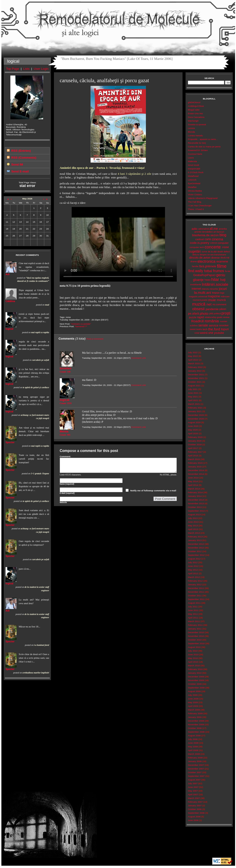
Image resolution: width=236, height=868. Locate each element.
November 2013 (196, 503)
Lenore (191, 128)
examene (222, 262)
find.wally (196, 271)
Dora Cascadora (196, 117)
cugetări (195, 251)
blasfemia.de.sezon (205, 235)
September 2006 (196, 813)
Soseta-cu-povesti (197, 124)
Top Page (13, 69)
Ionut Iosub (193, 165)
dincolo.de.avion (200, 258)
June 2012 (193, 566)
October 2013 (195, 507)
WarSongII (193, 121)
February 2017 (195, 452)
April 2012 (193, 573)
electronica (206, 261)
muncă (221, 300)
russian (224, 321)
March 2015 (194, 459)
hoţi (223, 280)
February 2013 (195, 537)
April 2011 (193, 618)
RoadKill (198, 321)
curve (204, 252)
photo (204, 313)
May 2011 (193, 614)
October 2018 (195, 444)
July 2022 (193, 352)
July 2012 (193, 562)
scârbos (194, 325)
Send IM (17, 165)
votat (197, 333)
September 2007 (196, 776)
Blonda (191, 132)
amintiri (198, 232)
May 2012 (193, 570)
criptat (225, 247)
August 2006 (194, 817)
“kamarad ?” (81, 326)
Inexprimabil (194, 169)
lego (222, 293)
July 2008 (193, 739)
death (220, 252)
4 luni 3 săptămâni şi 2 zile (134, 174)
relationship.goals (213, 317)
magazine (214, 296)
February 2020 (195, 437)
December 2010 (196, 632)
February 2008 (195, 758)
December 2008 (196, 721)
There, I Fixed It (196, 209)
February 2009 (195, 713)
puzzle (193, 317)
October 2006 (195, 809)
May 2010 (193, 658)
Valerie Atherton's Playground (203, 198)
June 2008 (193, 743)
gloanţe (198, 280)
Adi (7, 274)
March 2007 (194, 798)
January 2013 (195, 540)
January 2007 (195, 805)
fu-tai (227, 271)
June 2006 (193, 820)
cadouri (200, 239)
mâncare (225, 296)
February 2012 (195, 581)
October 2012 (195, 551)
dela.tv (196, 255)
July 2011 (193, 607)
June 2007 (193, 787)
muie (212, 300)
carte (208, 239)
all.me (214, 229)
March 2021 (194, 404)
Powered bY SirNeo (198, 150)
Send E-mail (20, 171)
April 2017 (193, 448)
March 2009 (194, 710)
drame (194, 261)
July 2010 (193, 651)
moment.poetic (200, 300)
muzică (199, 304)
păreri (223, 309)
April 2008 (193, 750)
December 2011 (196, 588)
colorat (214, 243)
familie (195, 266)
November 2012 (196, 548)
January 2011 (195, 629)
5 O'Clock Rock (196, 172)
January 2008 (195, 761)
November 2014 (196, 474)
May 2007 (193, 791)
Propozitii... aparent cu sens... (203, 139)
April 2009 (193, 706)
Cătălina (10, 301)
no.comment (219, 304)
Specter (10, 442)
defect (227, 252)
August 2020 (194, 422)
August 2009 (194, 691)
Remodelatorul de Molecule (118, 21)
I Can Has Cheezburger (200, 205)
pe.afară (193, 313)
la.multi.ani (203, 293)
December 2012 (196, 544)
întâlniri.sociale (215, 284)
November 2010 (196, 636)
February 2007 (195, 802)
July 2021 (193, 389)
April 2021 (193, 400)
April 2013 (193, 529)
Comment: (65, 456)
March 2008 (194, 754)
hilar (215, 280)
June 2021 (193, 393)
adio (194, 229)
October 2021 (195, 382)
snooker (224, 325)
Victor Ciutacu (195, 194)
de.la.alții (212, 252)
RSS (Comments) (24, 158)
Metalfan (192, 187)
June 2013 (193, 522)
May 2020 (193, 430)
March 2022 (194, 363)
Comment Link (138, 358)
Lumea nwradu (195, 135)
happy (208, 280)
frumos (218, 271)
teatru (199, 329)
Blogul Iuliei (194, 110)
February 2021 (195, 408)
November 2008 (196, 724)
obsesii (198, 309)
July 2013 (193, 518)
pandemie (212, 309)
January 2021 (195, 411)
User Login (41, 69)
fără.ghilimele (208, 266)
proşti (226, 313)
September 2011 (196, 599)
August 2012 (194, 559)
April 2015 (193, 456)
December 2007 (196, 765)
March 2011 (194, 621)
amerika (223, 229)
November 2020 (196, 419)
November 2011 (196, 592)
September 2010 (196, 643)
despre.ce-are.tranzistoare (213, 255)
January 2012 (195, 584)
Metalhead (193, 176)
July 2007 (193, 783)
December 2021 (196, 374)
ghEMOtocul (194, 102)
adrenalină (204, 229)
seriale (203, 325)
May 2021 (193, 397)
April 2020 (193, 433)
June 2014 (193, 478)
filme (222, 266)
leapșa (216, 293)
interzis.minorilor (210, 289)
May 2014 (193, 481)
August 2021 (194, 386)
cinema (217, 239)
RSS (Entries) (21, 151)
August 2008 (194, 735)
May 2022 (193, 356)
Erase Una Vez (195, 113)
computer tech (197, 247)
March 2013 (194, 533)
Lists (26, 69)
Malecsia (192, 161)
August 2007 (194, 780)
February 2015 (195, 463)
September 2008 (196, 732)
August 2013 (194, 514)
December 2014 (196, 470)
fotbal (208, 271)
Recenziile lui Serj (197, 143)
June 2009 (193, 699)
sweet (193, 329)
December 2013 (196, 500)
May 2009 (193, 702)
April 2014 (193, 485)
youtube (219, 333)
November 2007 (196, 769)
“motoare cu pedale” (81, 324)
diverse (215, 258)
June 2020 (193, 426)
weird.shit (207, 333)
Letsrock (192, 180)
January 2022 (195, 371)
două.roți (225, 258)
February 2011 (195, 625)
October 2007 (195, 772)
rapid (201, 317)
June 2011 (193, 610)
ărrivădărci (207, 232)
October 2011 (195, 596)
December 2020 (196, 415)
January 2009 (195, 717)
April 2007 (193, 794)
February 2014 (195, 492)
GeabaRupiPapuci (204, 275)
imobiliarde (196, 284)
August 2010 (194, 647)
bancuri (220, 232)
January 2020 (195, 441)
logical (9, 329)
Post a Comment (95, 339)
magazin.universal (198, 296)
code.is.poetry (200, 243)
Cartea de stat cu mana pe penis (204, 147)
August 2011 (194, 603)
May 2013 (193, 526)
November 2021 (196, 378)
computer (223, 243)
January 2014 (195, 496)
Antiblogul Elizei (196, 106)
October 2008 (195, 728)
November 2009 (196, 680)
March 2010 (194, 666)
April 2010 (193, 662)
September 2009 (196, 688)
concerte (213, 247)
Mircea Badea (195, 191)
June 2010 (193, 654)
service (214, 325)
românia (212, 321)
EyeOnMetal (194, 183)
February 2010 (195, 669)
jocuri (223, 289)
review (226, 317)
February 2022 (195, 367)
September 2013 (196, 511)
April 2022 (193, 360)
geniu (221, 275)
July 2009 (193, 695)
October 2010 (195, 640)
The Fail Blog (195, 202)
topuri (225, 329)
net (209, 304)
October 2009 (195, 684)
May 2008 (193, 747)
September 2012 (196, 555)
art (215, 232)
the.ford (214, 329)
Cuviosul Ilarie (195, 154)
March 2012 (194, 577)
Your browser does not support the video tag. (118, 244)
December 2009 (196, 677)
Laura (191, 158)
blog (223, 235)
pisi (211, 313)
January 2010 (195, 673)
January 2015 (195, 467)
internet (196, 289)
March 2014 (194, 489)
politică (217, 313)
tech (205, 329)
